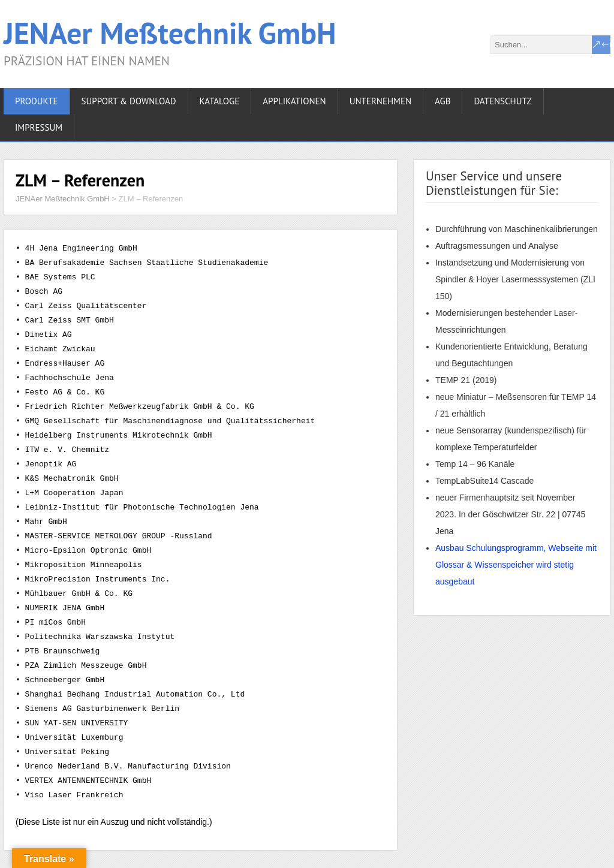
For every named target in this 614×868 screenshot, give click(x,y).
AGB (443, 101)
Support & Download (129, 101)
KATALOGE (220, 101)
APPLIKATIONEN (294, 101)
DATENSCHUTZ (502, 101)
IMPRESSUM (39, 127)
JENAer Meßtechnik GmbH (170, 33)
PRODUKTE (37, 101)
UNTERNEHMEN (380, 101)
